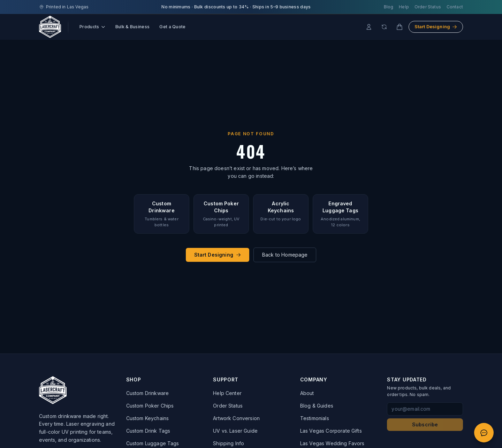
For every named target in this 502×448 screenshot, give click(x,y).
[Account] (369, 27)
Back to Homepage (285, 255)
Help (404, 7)
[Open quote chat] (484, 433)
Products (93, 27)
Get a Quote (172, 27)
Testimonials (315, 418)
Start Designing (436, 26)
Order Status (428, 7)
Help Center (227, 393)
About (307, 393)
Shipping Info (229, 443)
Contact (455, 7)
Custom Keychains (148, 418)
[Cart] (400, 27)
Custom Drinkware (148, 393)
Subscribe (425, 424)
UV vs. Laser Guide (235, 431)
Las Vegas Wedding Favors (332, 443)
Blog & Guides (317, 406)
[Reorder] (384, 27)
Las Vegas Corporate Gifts (331, 431)
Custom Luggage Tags (153, 443)
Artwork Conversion (236, 418)
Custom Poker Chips (150, 406)
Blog (389, 7)
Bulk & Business (133, 27)
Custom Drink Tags (148, 431)
